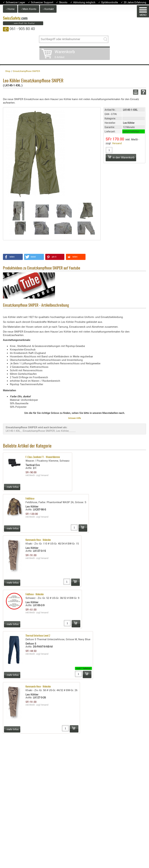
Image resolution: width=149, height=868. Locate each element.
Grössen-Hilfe (74, 418)
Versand (117, 143)
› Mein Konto (29, 9)
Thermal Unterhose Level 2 (38, 636)
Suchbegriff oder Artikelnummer (60, 39)
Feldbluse (30, 499)
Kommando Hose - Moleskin (38, 540)
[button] (13, 257)
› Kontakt (48, 9)
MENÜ (143, 12)
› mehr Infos (12, 487)
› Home (10, 9)
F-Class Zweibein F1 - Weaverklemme (43, 457)
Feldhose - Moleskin (35, 594)
